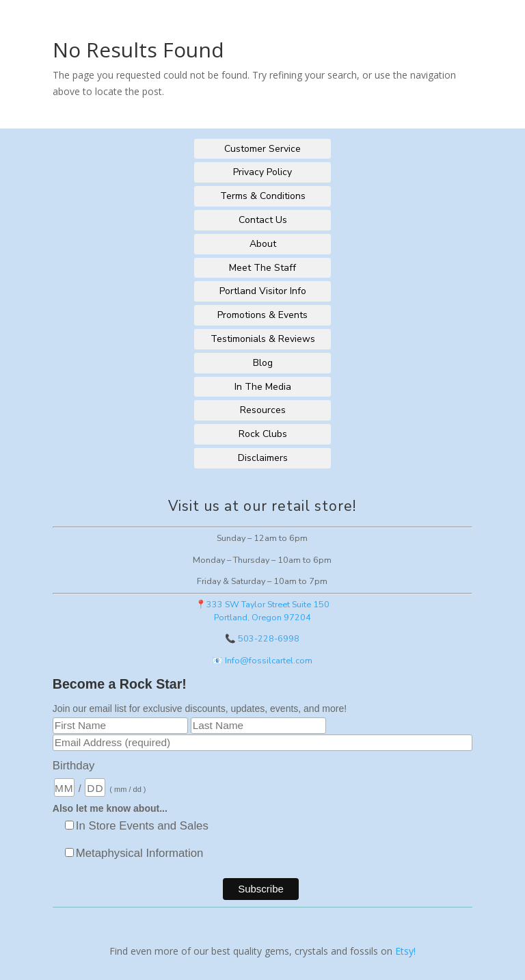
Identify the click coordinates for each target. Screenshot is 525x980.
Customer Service (262, 149)
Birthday (74, 766)
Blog (263, 363)
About (263, 244)
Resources (263, 410)
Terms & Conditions (263, 196)
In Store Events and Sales (142, 826)
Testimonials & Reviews (263, 339)
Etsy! (405, 951)
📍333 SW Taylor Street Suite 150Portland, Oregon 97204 (262, 611)
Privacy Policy (262, 172)
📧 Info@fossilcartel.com (262, 660)
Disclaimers (263, 458)
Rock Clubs (263, 434)
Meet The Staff (262, 268)
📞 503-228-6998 (262, 638)
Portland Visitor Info (263, 291)
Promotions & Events (262, 315)
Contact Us (263, 220)
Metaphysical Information (140, 853)
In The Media (263, 387)
